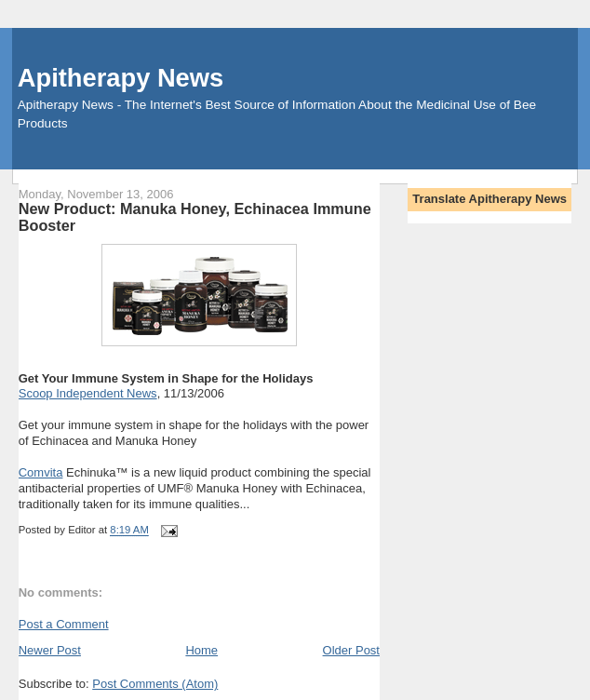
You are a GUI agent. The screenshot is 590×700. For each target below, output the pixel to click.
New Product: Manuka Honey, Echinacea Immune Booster (195, 217)
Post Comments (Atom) (155, 684)
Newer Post (50, 650)
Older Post (351, 650)
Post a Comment (64, 624)
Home (201, 650)
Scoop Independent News (88, 393)
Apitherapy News (121, 78)
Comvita (41, 472)
